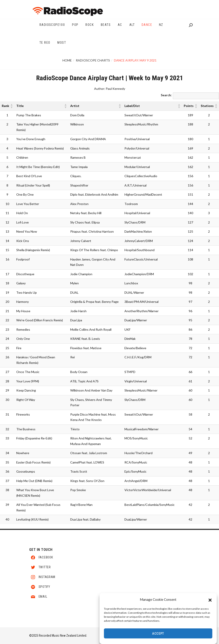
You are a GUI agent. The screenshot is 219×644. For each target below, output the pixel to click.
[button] (210, 600)
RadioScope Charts (93, 60)
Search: (166, 95)
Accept (158, 634)
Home (67, 60)
